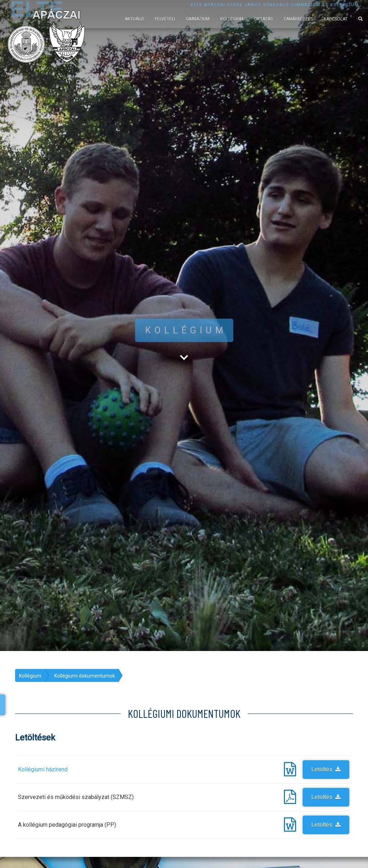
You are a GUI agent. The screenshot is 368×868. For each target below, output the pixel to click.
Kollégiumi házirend (43, 769)
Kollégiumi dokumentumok (85, 676)
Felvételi (165, 19)
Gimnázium (198, 19)
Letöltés (326, 769)
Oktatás (263, 19)
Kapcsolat (336, 19)
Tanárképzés (298, 19)
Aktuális (134, 19)
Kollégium (232, 19)
